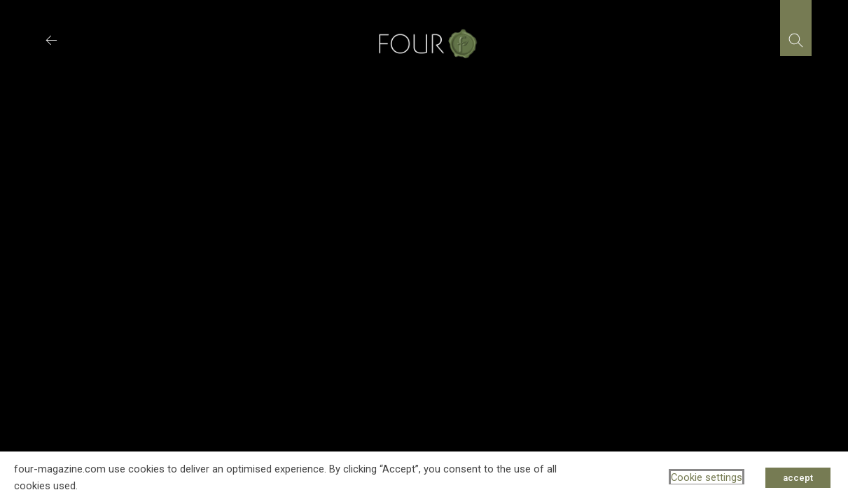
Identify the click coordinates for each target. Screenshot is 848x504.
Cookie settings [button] (707, 477)
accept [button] (798, 478)
